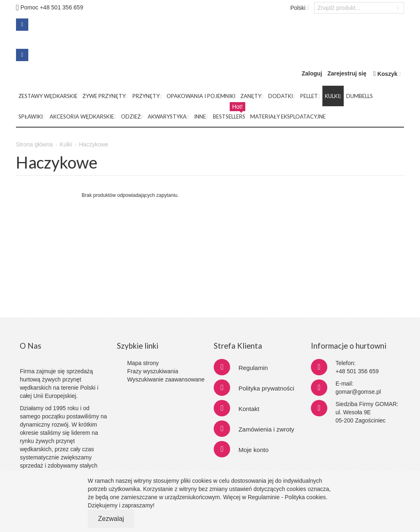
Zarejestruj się (347, 73)
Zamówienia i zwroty (266, 429)
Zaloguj (312, 73)
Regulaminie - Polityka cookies (287, 497)
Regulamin (253, 368)
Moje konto (253, 450)
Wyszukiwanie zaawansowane (166, 379)
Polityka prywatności (266, 388)
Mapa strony (143, 363)
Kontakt (249, 409)
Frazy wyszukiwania (153, 371)
